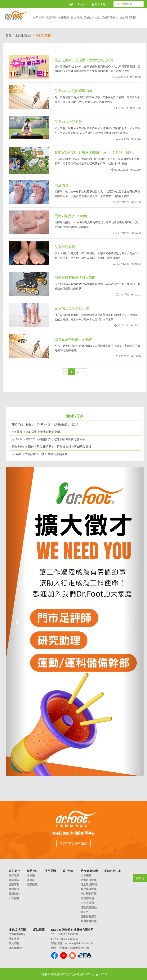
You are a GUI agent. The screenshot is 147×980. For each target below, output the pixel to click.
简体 (71, 4)
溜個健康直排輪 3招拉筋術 (75, 278)
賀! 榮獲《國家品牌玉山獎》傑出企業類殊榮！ (41, 454)
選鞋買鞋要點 (89, 907)
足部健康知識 (23, 36)
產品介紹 (51, 18)
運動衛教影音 (89, 917)
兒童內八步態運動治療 (72, 308)
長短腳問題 (87, 898)
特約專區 (14, 939)
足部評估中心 (110, 18)
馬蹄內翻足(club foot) (71, 216)
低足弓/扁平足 (89, 885)
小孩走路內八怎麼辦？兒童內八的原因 (84, 60)
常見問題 (14, 943)
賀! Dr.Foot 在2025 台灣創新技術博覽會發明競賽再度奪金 (48, 439)
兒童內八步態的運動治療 (73, 91)
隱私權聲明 (15, 948)
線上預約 (76, 18)
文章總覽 (86, 875)
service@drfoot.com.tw (79, 943)
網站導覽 (39, 930)
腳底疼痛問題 (89, 889)
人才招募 (14, 898)
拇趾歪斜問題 (89, 894)
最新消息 (14, 894)
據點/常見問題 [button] (128, 18)
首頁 (8, 36)
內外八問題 (87, 903)
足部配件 (32, 885)
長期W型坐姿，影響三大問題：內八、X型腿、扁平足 (95, 153)
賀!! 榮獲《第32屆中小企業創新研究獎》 (37, 432)
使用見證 (64, 18)
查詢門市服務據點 (73, 843)
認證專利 (14, 885)
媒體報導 (14, 889)
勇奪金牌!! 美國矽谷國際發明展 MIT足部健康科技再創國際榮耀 (51, 447)
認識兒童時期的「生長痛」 (75, 339)
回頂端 (140, 878)
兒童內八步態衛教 (68, 122)
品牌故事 (14, 875)
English (83, 4)
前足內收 (61, 185)
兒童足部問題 (89, 880)
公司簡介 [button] (38, 18)
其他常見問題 (89, 921)
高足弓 (85, 912)
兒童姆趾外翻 (65, 247)
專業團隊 (14, 880)
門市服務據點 (17, 934)
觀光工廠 (99, 4)
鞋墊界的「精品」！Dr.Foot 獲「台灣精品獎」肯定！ (45, 424)
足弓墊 (31, 875)
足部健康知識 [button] (92, 18)
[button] (16, 621)
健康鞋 (31, 880)
